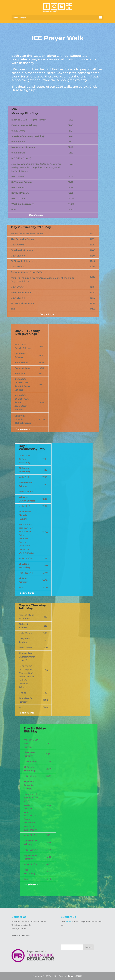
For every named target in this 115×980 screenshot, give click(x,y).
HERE (68, 921)
